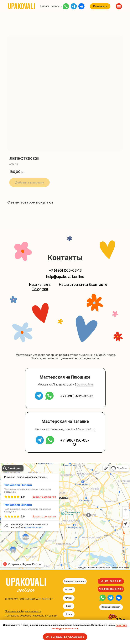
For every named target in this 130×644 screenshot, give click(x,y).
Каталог (45, 6)
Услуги (56, 6)
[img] (103, 598)
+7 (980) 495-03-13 (77, 396)
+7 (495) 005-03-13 (65, 271)
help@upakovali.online (65, 277)
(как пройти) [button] (85, 385)
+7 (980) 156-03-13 (75, 443)
